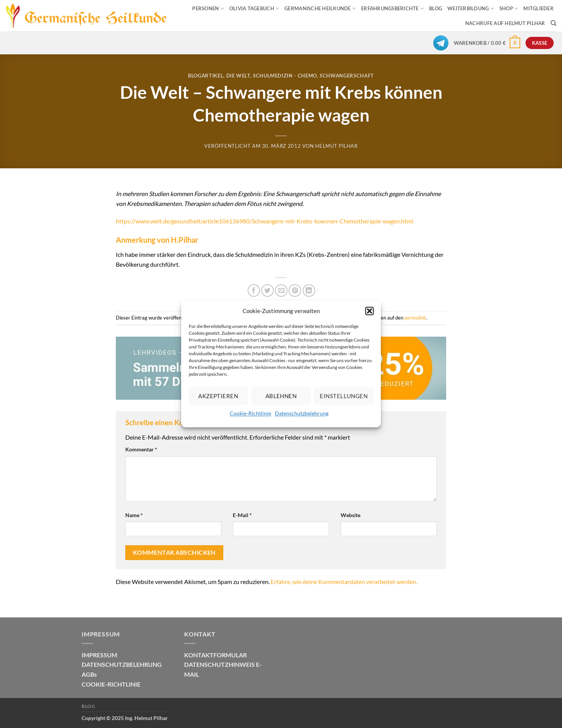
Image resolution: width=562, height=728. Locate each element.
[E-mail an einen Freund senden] (281, 290)
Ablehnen (281, 396)
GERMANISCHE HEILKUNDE (320, 9)
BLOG (436, 8)
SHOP (509, 9)
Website (350, 515)
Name (134, 515)
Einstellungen (344, 396)
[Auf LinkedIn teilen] (309, 290)
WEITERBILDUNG (471, 9)
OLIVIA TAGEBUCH (254, 9)
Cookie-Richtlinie (250, 413)
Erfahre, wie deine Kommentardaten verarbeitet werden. (344, 582)
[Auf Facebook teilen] (254, 290)
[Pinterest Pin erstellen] (295, 290)
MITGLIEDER (538, 8)
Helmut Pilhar (336, 146)
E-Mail (242, 515)
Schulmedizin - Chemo (285, 76)
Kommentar (141, 449)
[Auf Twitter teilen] (268, 290)
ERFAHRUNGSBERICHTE (392, 9)
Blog (88, 706)
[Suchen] (553, 23)
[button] (369, 311)
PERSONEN (208, 9)
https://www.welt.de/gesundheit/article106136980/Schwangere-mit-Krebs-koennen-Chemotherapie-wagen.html (264, 221)
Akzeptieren (218, 396)
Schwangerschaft (347, 76)
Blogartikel (206, 76)
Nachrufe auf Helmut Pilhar (505, 23)
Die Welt (238, 76)
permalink (415, 318)
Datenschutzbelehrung (302, 413)
